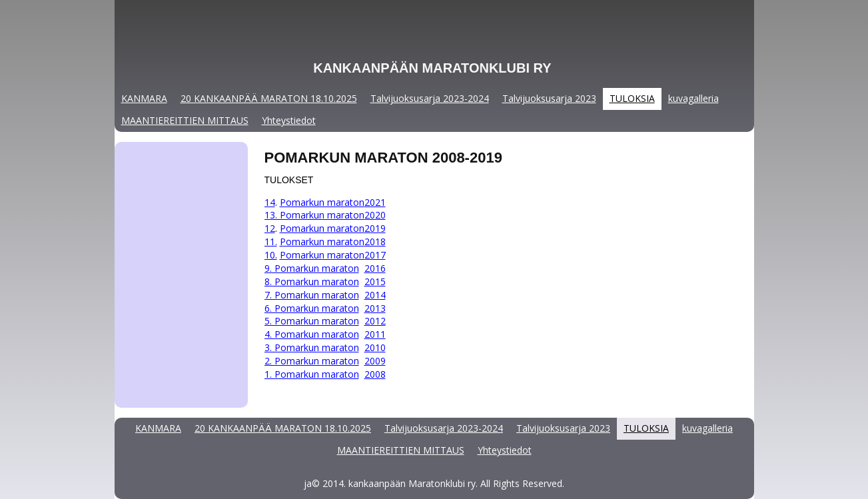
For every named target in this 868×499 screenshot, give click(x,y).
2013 (375, 308)
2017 (375, 255)
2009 (375, 361)
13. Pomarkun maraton (314, 215)
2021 (375, 202)
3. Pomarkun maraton (312, 347)
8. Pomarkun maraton (312, 281)
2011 (375, 334)
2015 (375, 281)
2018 (375, 242)
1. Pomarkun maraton (312, 374)
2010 (375, 347)
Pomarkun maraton (322, 202)
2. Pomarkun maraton (312, 361)
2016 (375, 268)
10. (271, 255)
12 (270, 228)
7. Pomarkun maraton (312, 295)
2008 (375, 374)
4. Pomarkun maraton (312, 334)
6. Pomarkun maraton (312, 308)
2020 (375, 215)
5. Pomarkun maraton (312, 321)
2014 (375, 295)
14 (270, 202)
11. (271, 242)
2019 (375, 228)
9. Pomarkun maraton (312, 268)
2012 (375, 321)
